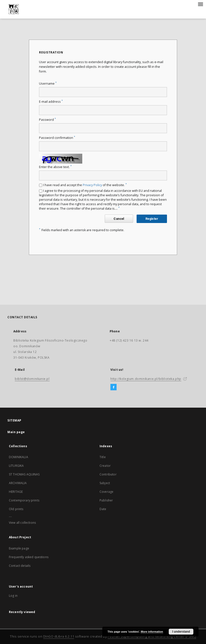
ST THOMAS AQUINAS (24, 474)
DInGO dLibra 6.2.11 (59, 636)
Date (103, 509)
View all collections (22, 523)
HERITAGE (16, 492)
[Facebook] (113, 387)
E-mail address (51, 102)
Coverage (106, 492)
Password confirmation (57, 138)
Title (103, 457)
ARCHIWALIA (18, 483)
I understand (181, 632)
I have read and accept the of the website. (85, 185)
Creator (105, 466)
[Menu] (200, 4)
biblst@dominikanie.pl (32, 379)
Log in (13, 596)
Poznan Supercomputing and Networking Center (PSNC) (152, 636)
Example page (19, 548)
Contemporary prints (24, 500)
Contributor (108, 474)
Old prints (16, 509)
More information (152, 632)
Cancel (119, 219)
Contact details (20, 566)
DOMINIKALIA (19, 457)
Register (152, 219)
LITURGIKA (16, 466)
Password (47, 120)
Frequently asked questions (29, 557)
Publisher (106, 500)
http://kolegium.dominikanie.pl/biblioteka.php (146, 379)
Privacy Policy (92, 185)
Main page (16, 432)
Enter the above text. (55, 167)
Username (48, 84)
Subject (105, 483)
